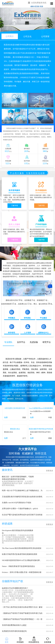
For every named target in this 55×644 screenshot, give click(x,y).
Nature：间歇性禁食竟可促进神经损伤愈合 (18, 566)
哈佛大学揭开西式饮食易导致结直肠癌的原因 (20, 554)
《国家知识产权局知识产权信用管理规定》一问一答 (22, 619)
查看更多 (50, 471)
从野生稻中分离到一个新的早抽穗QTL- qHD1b (20, 509)
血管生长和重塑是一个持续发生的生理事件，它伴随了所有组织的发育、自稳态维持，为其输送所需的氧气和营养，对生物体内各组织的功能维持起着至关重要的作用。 (18, 539)
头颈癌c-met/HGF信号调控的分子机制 (16, 503)
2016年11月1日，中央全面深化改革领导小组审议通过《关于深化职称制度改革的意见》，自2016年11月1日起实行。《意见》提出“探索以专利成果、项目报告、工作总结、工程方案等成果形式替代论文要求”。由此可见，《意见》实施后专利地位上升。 (18, 596)
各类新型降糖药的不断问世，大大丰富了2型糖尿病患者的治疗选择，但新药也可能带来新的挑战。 (18, 483)
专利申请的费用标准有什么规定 (14, 625)
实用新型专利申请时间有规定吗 (14, 631)
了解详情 (14, 206)
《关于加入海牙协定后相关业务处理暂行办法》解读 (22, 607)
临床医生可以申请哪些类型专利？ (15, 588)
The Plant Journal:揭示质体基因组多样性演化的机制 (22, 548)
